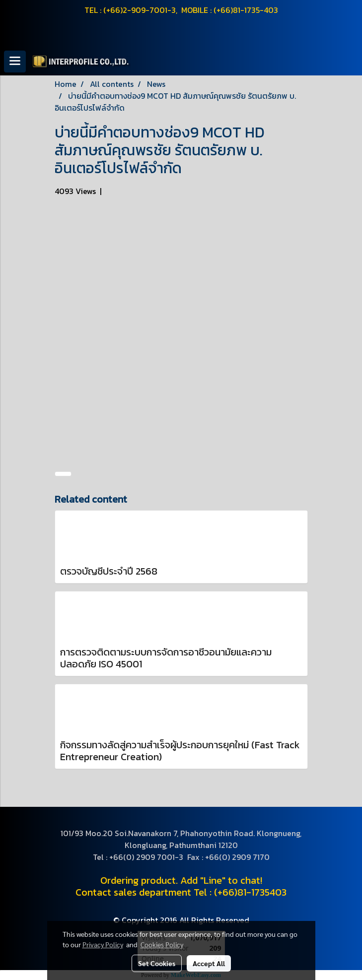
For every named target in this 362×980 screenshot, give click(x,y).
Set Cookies (157, 963)
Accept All (209, 963)
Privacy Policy (103, 944)
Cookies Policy (162, 944)
